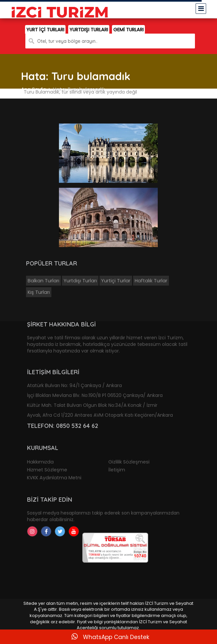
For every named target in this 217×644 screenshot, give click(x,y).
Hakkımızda (40, 462)
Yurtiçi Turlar (116, 281)
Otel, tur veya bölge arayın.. (67, 41)
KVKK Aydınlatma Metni (54, 478)
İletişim (117, 470)
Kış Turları (39, 292)
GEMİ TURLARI (128, 30)
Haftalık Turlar (151, 281)
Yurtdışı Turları (80, 281)
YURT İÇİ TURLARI (45, 30)
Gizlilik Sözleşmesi (129, 462)
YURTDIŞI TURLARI (89, 30)
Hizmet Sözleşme (47, 470)
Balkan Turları (43, 281)
